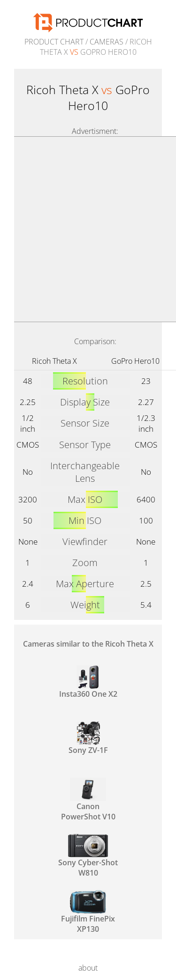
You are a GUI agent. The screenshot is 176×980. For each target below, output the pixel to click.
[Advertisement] (88, 229)
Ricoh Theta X (54, 361)
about (88, 968)
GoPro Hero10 (135, 361)
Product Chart (54, 42)
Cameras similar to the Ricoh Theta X (88, 644)
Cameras (107, 42)
